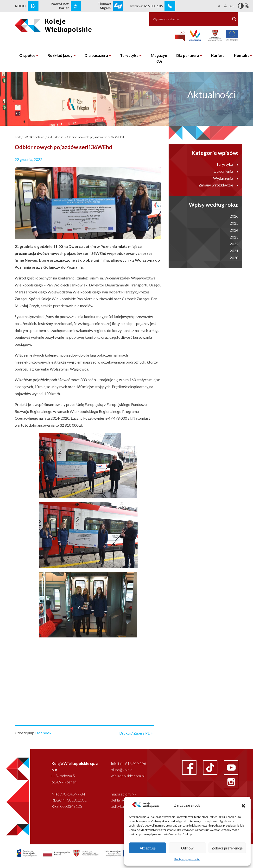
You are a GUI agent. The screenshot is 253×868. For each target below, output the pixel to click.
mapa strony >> (124, 794)
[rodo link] (33, 6)
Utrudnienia (226, 171)
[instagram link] (231, 781)
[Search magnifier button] (234, 19)
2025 (234, 223)
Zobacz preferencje (227, 848)
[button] (243, 805)
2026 (234, 216)
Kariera (218, 55)
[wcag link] (76, 6)
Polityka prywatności (187, 859)
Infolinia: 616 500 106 (128, 763)
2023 (234, 237)
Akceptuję (148, 848)
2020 (234, 258)
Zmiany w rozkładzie (218, 185)
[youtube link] (231, 767)
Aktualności (56, 137)
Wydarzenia (226, 178)
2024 (234, 230)
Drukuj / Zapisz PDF (136, 733)
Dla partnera (188, 55)
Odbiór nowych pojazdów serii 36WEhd (95, 137)
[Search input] (187, 19)
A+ (232, 6)
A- (220, 6)
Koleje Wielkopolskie (30, 137)
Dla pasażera (96, 55)
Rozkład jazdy (60, 55)
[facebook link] (190, 767)
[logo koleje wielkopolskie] (40, 24)
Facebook (43, 733)
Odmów (187, 848)
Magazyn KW (159, 58)
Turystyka (129, 55)
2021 (234, 251)
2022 (234, 244)
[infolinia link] (170, 6)
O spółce (27, 55)
